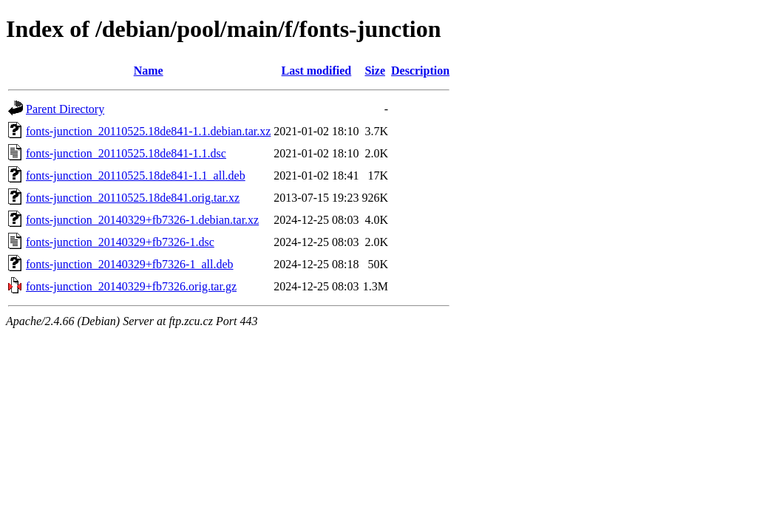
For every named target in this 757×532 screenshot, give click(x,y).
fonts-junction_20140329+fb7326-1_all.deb (130, 264)
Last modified (317, 71)
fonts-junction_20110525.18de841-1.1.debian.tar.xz (148, 131)
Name (149, 71)
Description (420, 71)
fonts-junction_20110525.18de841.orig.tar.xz (133, 198)
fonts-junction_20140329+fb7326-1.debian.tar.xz (142, 220)
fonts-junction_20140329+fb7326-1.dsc (120, 242)
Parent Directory (65, 109)
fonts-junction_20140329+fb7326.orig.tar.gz (131, 286)
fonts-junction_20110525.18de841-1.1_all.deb (136, 175)
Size (375, 71)
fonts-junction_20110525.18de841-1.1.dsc (126, 153)
